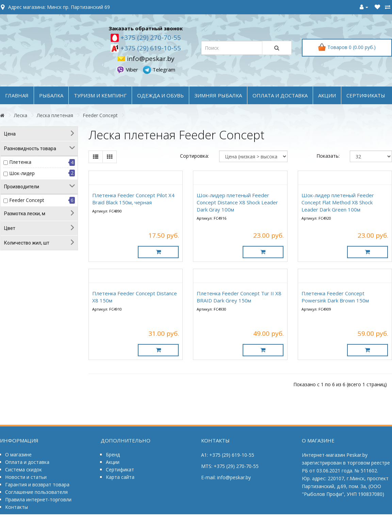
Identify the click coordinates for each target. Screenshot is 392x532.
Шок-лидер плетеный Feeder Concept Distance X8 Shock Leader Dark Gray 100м (237, 202)
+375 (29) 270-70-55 (150, 37)
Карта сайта (120, 477)
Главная (17, 95)
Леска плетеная (55, 115)
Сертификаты (366, 95)
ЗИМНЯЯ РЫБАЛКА (218, 95)
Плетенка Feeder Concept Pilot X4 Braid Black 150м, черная (133, 199)
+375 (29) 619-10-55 (150, 48)
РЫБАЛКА (51, 95)
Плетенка (20, 162)
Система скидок (23, 470)
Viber (128, 69)
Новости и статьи (26, 477)
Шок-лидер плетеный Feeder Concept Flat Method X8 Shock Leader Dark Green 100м (338, 202)
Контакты (17, 507)
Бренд (113, 455)
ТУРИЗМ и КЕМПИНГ (100, 95)
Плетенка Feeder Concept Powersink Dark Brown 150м (335, 297)
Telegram (159, 69)
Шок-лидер (22, 173)
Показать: (328, 156)
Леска (21, 115)
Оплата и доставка (27, 462)
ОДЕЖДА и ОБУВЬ (160, 95)
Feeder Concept (100, 115)
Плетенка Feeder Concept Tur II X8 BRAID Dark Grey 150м (239, 297)
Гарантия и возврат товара (37, 484)
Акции (113, 462)
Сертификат (120, 470)
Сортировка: (194, 156)
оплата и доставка (280, 95)
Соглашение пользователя (36, 492)
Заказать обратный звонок (146, 28)
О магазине (18, 455)
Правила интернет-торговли (38, 499)
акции (327, 95)
